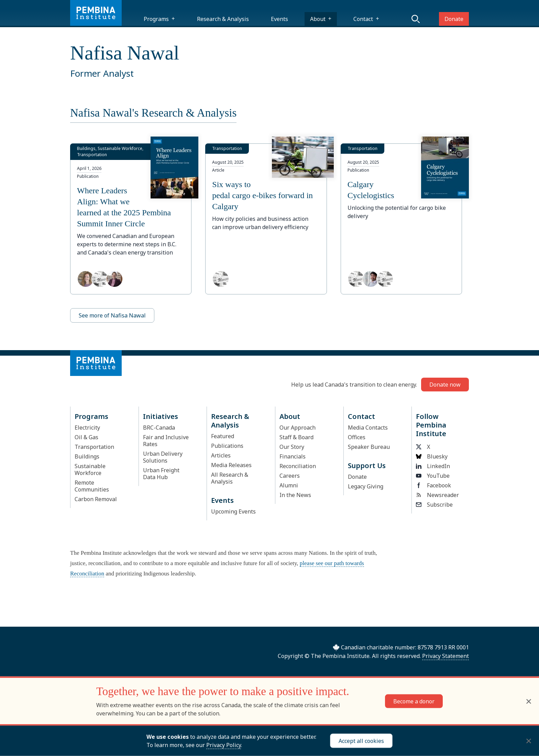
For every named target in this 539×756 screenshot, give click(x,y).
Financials (293, 456)
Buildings (87, 456)
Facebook (433, 485)
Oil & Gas (86, 437)
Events (279, 19)
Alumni (289, 485)
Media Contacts (368, 428)
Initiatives (161, 416)
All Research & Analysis (230, 478)
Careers (290, 476)
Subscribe (434, 505)
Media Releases (231, 465)
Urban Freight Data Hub (161, 474)
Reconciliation (298, 466)
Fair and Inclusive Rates (166, 441)
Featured (223, 436)
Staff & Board (296, 437)
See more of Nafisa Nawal (112, 315)
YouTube (433, 476)
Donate (454, 19)
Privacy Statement (445, 656)
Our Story (292, 447)
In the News (295, 495)
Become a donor (414, 701)
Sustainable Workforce (90, 469)
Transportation (94, 447)
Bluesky (432, 456)
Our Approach (298, 428)
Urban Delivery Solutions (163, 457)
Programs (156, 19)
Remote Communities (92, 486)
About (318, 19)
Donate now (445, 385)
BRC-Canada (159, 428)
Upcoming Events (233, 511)
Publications (227, 446)
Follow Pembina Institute (431, 425)
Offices (357, 437)
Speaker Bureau (369, 447)
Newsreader (437, 495)
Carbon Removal (96, 499)
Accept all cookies (361, 741)
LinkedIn (433, 466)
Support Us (367, 466)
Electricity (87, 428)
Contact (363, 19)
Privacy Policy (224, 745)
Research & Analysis (223, 19)
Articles (221, 455)
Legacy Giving (366, 486)
